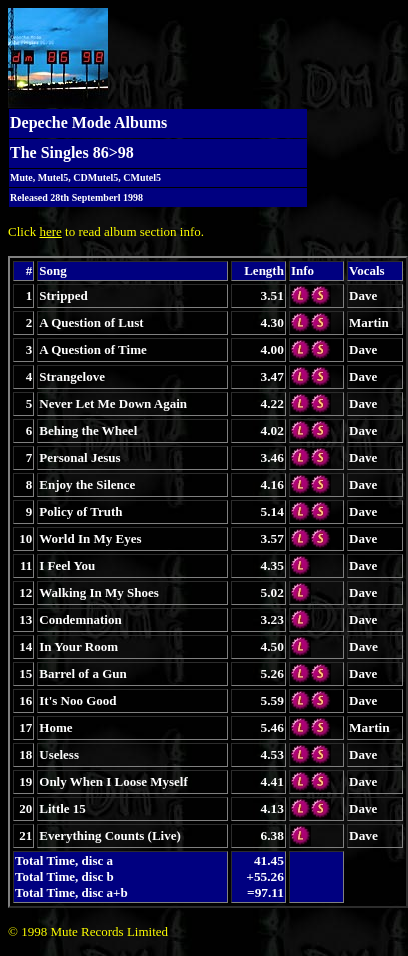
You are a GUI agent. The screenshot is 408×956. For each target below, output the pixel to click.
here (50, 231)
